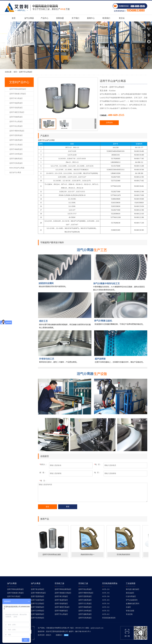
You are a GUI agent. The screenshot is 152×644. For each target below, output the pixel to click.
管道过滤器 (130, 611)
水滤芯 (128, 607)
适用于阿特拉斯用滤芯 (18, 89)
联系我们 (106, 18)
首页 (14, 18)
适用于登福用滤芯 (16, 108)
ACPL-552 (106, 611)
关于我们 (75, 18)
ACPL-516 (106, 604)
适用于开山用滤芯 (26, 72)
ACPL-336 (106, 596)
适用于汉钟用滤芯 (16, 154)
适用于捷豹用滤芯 (16, 159)
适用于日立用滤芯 (16, 145)
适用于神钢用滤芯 (16, 149)
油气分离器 (29, 18)
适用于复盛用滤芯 (16, 103)
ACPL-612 (106, 614)
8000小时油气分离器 (17, 168)
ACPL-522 (106, 607)
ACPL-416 (106, 600)
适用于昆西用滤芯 (16, 135)
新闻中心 (91, 18)
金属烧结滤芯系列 (133, 604)
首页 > (16, 72)
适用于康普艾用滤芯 (17, 112)
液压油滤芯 (130, 593)
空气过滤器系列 (132, 600)
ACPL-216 (106, 589)
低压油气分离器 (15, 172)
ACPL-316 (106, 593)
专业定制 (129, 614)
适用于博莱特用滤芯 (17, 131)
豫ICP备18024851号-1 (83, 631)
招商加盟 (60, 18)
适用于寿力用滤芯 (16, 98)
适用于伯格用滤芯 (16, 140)
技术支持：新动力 (45, 635)
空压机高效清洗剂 (109, 618)
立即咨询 (109, 123)
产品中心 (45, 18)
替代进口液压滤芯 (133, 589)
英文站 (122, 18)
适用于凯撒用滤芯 (16, 117)
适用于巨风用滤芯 (16, 163)
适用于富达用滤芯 (16, 126)
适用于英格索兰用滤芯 (18, 94)
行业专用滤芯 (131, 596)
